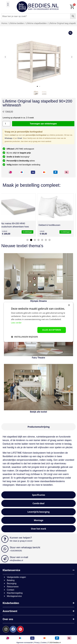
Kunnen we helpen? (21, 538)
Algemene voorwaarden (25, 643)
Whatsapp (8, 138)
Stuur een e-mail (19, 557)
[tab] (38, 427)
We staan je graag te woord (21, 541)
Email (20, 138)
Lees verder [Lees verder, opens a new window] (16, 323)
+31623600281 (16, 551)
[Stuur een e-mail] (5, 559)
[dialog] (38, 322)
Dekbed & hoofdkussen (51, 225)
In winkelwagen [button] (29, 232)
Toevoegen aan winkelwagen (43, 124)
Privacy (37, 643)
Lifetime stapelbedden (36, 23)
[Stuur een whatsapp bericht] (5, 549)
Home (4, 23)
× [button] (69, 305)
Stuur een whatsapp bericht (25, 547)
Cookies (44, 643)
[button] (8, 4)
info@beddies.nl (16, 560)
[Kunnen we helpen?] (5, 539)
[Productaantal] (6, 124)
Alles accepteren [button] (52, 330)
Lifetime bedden (16, 23)
